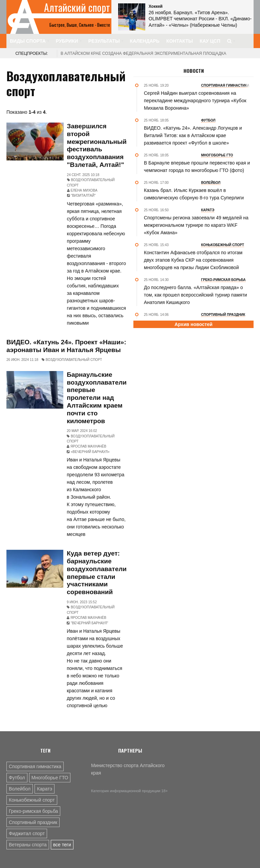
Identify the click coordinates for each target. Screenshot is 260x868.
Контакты (179, 41)
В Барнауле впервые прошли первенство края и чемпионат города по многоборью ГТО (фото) (197, 167)
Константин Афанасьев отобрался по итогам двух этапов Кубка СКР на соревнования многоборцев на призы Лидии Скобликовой (193, 260)
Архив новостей (193, 324)
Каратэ (45, 789)
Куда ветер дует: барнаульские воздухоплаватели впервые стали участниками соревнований (97, 573)
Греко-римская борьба (33, 811)
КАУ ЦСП (210, 41)
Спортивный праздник (33, 822)
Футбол (17, 778)
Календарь (145, 41)
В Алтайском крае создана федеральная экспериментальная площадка (143, 53)
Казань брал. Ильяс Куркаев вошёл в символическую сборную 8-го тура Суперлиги (194, 194)
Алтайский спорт (77, 7)
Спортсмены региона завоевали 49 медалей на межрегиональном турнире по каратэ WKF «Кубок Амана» (196, 225)
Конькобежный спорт (32, 800)
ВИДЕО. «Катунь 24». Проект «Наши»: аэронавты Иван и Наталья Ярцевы (66, 346)
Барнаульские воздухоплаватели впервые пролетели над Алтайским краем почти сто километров (97, 398)
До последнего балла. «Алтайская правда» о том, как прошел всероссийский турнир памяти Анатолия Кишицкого (196, 295)
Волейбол (20, 789)
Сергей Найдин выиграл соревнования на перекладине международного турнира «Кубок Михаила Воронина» (195, 101)
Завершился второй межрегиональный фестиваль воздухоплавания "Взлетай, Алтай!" (97, 145)
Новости (194, 71)
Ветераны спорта (28, 845)
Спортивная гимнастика (35, 766)
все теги (62, 845)
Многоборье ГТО (50, 778)
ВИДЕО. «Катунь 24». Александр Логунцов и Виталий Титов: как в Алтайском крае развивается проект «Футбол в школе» (193, 135)
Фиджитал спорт (27, 833)
